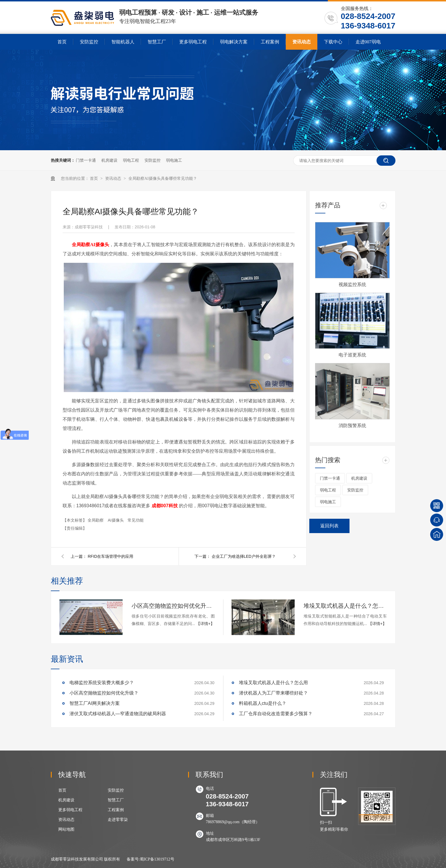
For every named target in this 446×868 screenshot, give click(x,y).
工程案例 (270, 42)
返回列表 (329, 526)
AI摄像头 (116, 520)
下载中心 (333, 42)
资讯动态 (302, 42)
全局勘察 (96, 520)
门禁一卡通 (86, 160)
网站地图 (66, 829)
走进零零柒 (118, 820)
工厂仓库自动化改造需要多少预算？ (276, 714)
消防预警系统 (352, 426)
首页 (62, 42)
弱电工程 (131, 160)
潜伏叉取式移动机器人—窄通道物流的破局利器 (118, 714)
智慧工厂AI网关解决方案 (95, 703)
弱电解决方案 (234, 42)
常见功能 (136, 520)
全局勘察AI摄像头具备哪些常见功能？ (163, 179)
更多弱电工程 (193, 42)
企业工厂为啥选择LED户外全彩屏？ (244, 556)
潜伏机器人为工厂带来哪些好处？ (273, 693)
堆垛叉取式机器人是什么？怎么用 (345, 606)
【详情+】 (205, 624)
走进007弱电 (368, 42)
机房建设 (109, 160)
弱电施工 (174, 160)
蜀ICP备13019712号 (157, 859)
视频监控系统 (352, 284)
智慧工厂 (157, 42)
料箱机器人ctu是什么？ (263, 703)
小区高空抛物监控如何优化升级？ (173, 606)
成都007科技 (165, 506)
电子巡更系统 (352, 355)
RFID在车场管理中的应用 (111, 556)
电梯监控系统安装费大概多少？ (102, 683)
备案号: (133, 859)
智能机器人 (123, 42)
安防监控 (89, 42)
